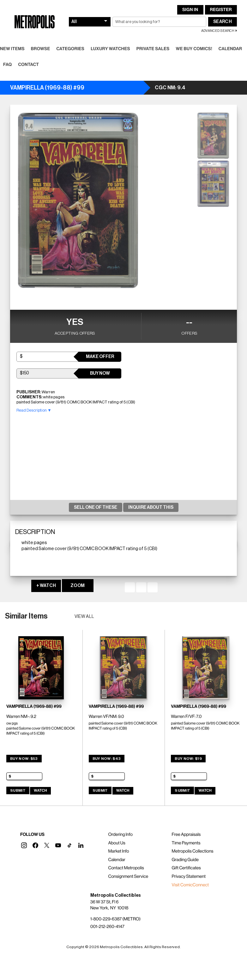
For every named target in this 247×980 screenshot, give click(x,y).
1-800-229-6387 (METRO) (115, 919)
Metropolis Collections (193, 851)
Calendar (230, 49)
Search (223, 22)
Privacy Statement (189, 877)
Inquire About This (151, 508)
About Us (117, 843)
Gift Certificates (186, 868)
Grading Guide (185, 860)
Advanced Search (218, 31)
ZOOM (78, 586)
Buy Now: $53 (24, 759)
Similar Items (26, 616)
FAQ (7, 65)
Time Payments (186, 843)
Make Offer (100, 357)
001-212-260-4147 (107, 927)
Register (221, 10)
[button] (24, 845)
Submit (18, 790)
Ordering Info (120, 835)
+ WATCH (46, 586)
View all (84, 617)
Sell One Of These (96, 508)
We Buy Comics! (194, 49)
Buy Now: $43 (107, 759)
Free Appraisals (186, 835)
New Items (12, 49)
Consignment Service (128, 877)
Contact (28, 65)
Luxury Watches (110, 49)
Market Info (118, 851)
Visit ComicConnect (190, 885)
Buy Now (100, 373)
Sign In (190, 10)
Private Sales (153, 49)
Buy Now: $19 (188, 759)
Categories (70, 49)
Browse (41, 49)
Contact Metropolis (126, 868)
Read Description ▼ (34, 410)
